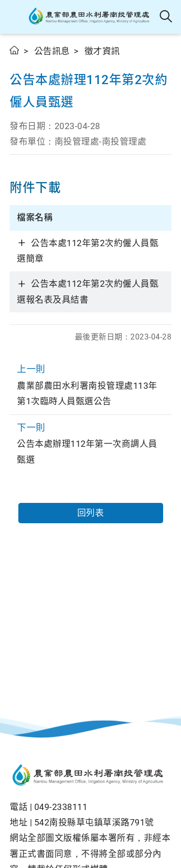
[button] (16, 17)
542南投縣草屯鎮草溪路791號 (94, 822)
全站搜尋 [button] (166, 17)
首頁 (15, 50)
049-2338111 (61, 807)
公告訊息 (52, 51)
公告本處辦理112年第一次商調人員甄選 (90, 442)
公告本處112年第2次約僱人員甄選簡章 (88, 251)
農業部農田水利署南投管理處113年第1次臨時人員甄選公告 (90, 384)
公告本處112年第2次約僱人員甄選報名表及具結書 (88, 291)
